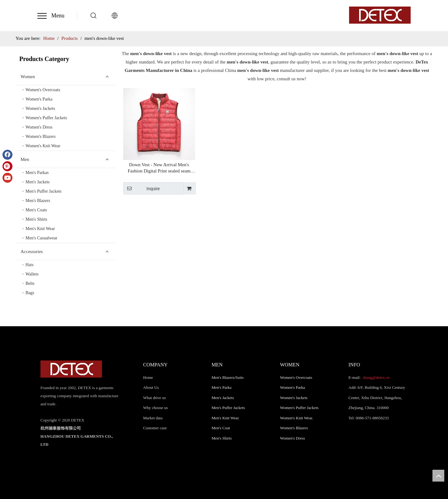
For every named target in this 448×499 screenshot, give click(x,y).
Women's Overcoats (43, 90)
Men (25, 159)
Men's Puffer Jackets (44, 191)
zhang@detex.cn (376, 377)
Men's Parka (222, 387)
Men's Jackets (38, 182)
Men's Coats (36, 210)
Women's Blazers (41, 137)
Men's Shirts (36, 219)
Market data (153, 418)
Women (28, 77)
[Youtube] (7, 178)
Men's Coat (221, 428)
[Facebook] (7, 155)
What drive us (154, 398)
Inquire (142, 188)
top (438, 476)
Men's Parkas (37, 173)
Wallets (32, 274)
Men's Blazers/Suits (228, 377)
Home (148, 377)
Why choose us (155, 408)
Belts (30, 283)
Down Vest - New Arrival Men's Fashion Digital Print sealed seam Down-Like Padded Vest (159, 168)
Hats (30, 265)
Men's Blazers (38, 201)
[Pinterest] (7, 166)
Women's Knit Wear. (297, 418)
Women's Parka (39, 99)
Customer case (155, 428)
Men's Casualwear (41, 238)
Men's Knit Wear (40, 229)
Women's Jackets (40, 108)
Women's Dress (39, 127)
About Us (151, 387)
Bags (30, 293)
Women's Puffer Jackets (46, 118)
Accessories (32, 252)
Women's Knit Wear (43, 146)
